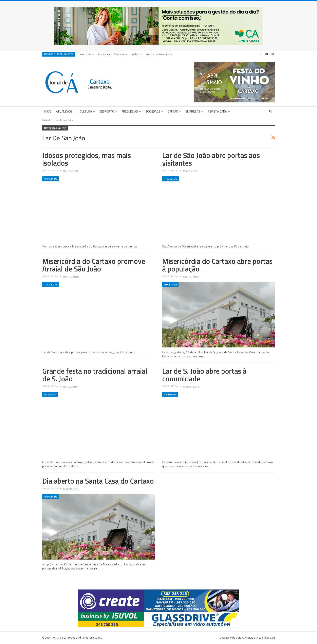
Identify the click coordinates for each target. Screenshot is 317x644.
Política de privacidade (159, 54)
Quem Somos (86, 54)
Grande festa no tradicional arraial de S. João (95, 375)
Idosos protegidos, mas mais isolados (87, 159)
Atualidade (64, 111)
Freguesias (130, 111)
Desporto (107, 111)
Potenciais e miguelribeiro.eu (258, 638)
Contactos (137, 54)
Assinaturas (121, 54)
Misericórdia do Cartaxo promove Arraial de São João (94, 265)
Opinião (173, 111)
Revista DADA (217, 111)
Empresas (193, 111)
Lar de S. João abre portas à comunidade (204, 375)
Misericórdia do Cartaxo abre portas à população (217, 265)
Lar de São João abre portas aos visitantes (211, 159)
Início (48, 111)
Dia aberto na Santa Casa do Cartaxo (98, 481)
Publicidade (104, 54)
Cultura (86, 111)
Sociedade (153, 111)
